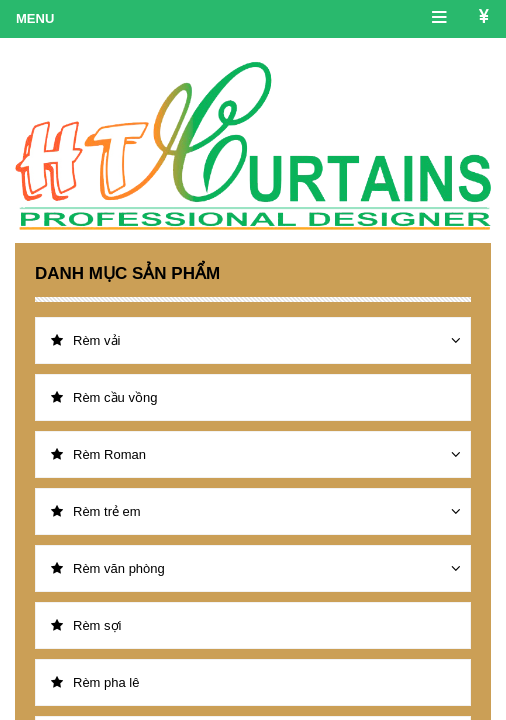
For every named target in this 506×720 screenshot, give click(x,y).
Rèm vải (85, 340)
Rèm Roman (98, 454)
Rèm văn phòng (108, 568)
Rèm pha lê (95, 682)
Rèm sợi (86, 625)
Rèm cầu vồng (104, 397)
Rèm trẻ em (96, 511)
